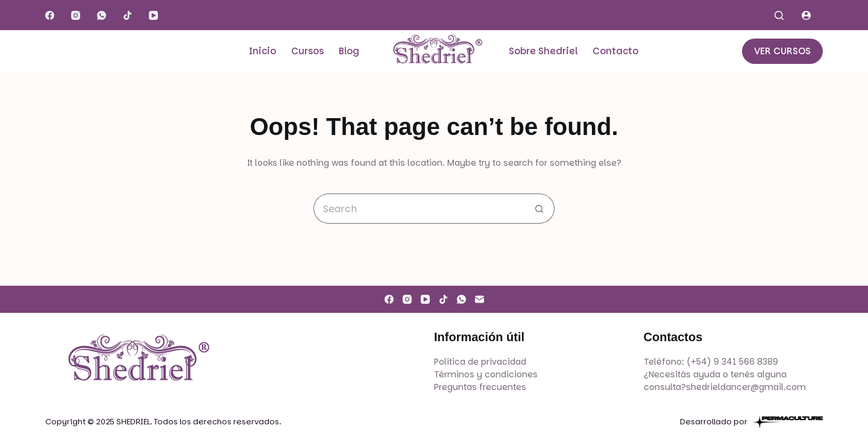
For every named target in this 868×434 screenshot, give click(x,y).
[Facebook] (50, 15)
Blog (349, 51)
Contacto (615, 51)
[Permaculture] (788, 422)
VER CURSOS (782, 51)
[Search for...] (419, 209)
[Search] (779, 15)
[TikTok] (127, 15)
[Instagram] (76, 15)
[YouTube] (153, 15)
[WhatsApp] (102, 15)
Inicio (263, 51)
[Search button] (539, 209)
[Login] (806, 15)
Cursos (307, 51)
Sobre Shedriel (543, 51)
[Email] (480, 299)
